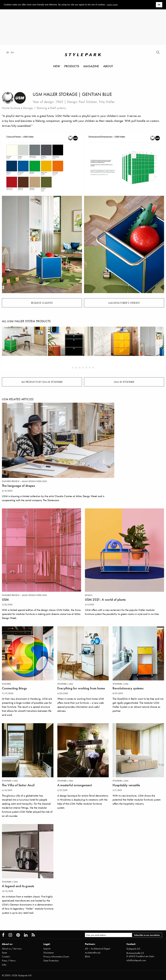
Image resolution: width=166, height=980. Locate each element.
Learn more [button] (112, 5)
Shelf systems (58, 108)
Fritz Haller (107, 102)
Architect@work (93, 953)
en (12, 52)
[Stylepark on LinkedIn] (26, 935)
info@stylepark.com (136, 960)
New (57, 66)
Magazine (91, 66)
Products (72, 66)
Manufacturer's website (124, 303)
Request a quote (42, 303)
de (8, 52)
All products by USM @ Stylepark (42, 382)
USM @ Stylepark (124, 382)
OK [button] (159, 5)
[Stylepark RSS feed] (33, 935)
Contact (6, 957)
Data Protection (51, 961)
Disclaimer (49, 953)
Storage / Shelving (35, 108)
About (108, 66)
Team (4, 953)
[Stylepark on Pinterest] (18, 935)
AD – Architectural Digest (98, 949)
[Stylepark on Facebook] (3, 935)
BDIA (88, 957)
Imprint (47, 949)
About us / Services (12, 949)
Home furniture (11, 108)
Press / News (9, 961)
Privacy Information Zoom (56, 957)
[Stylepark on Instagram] (10, 935)
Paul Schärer (88, 102)
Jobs (4, 965)
